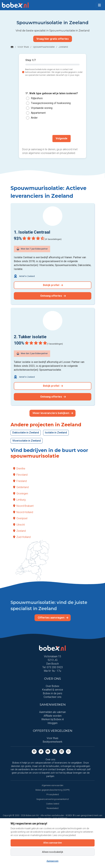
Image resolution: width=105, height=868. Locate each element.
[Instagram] (68, 751)
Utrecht (19, 525)
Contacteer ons (53, 697)
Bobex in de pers (53, 693)
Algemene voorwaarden (53, 785)
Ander (34, 118)
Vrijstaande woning (42, 108)
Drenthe (19, 469)
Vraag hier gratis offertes (53, 39)
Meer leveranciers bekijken (53, 413)
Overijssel (20, 518)
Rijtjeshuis (37, 98)
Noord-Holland (23, 512)
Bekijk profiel (53, 285)
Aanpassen (53, 861)
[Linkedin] (62, 751)
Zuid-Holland (22, 537)
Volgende (62, 138)
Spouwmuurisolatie (44, 47)
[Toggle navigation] (99, 5)
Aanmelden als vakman (53, 712)
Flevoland (20, 475)
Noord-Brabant (23, 506)
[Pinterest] (55, 751)
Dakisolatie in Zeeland (26, 433)
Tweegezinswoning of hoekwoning (51, 103)
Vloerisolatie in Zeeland (27, 441)
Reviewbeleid (53, 808)
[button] (99, 5)
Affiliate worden (53, 716)
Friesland (20, 481)
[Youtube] (48, 751)
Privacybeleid (53, 794)
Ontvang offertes (53, 296)
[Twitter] (41, 751)
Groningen (21, 494)
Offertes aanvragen (53, 618)
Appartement (38, 113)
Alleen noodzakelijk (53, 852)
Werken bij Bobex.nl (53, 719)
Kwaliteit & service (53, 690)
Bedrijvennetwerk (53, 742)
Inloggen (53, 723)
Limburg (19, 500)
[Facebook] (34, 751)
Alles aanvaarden (53, 843)
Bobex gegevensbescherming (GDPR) (53, 790)
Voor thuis (23, 47)
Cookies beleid (53, 804)
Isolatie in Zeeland (56, 433)
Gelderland (21, 487)
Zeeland (19, 531)
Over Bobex (53, 686)
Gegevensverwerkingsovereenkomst (53, 799)
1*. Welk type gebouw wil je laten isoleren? (52, 94)
